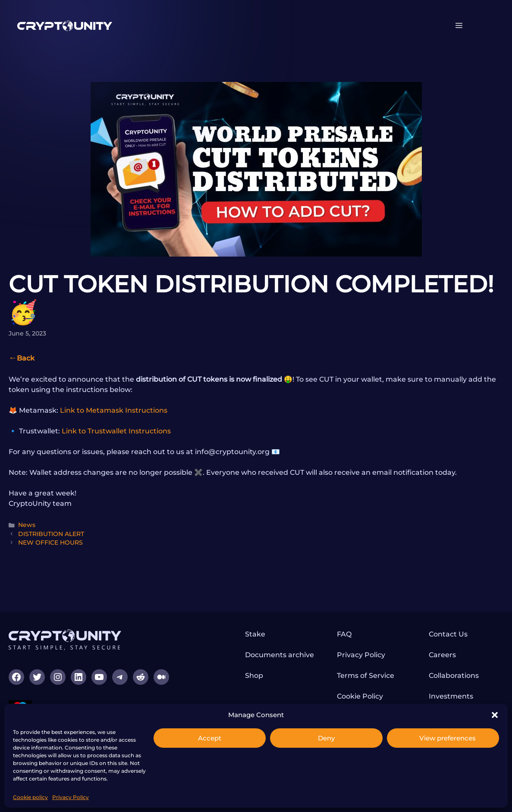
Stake (255, 634)
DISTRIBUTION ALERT (51, 534)
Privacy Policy (71, 797)
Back (26, 358)
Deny (326, 738)
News (27, 525)
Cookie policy (30, 797)
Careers (442, 655)
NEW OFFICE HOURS (50, 542)
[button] (495, 715)
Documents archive (280, 655)
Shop (254, 676)
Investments (451, 696)
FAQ (344, 634)
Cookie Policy (360, 696)
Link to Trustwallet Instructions (116, 431)
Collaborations (454, 676)
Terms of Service (366, 676)
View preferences (448, 738)
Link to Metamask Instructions (114, 410)
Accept (210, 738)
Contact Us (448, 634)
